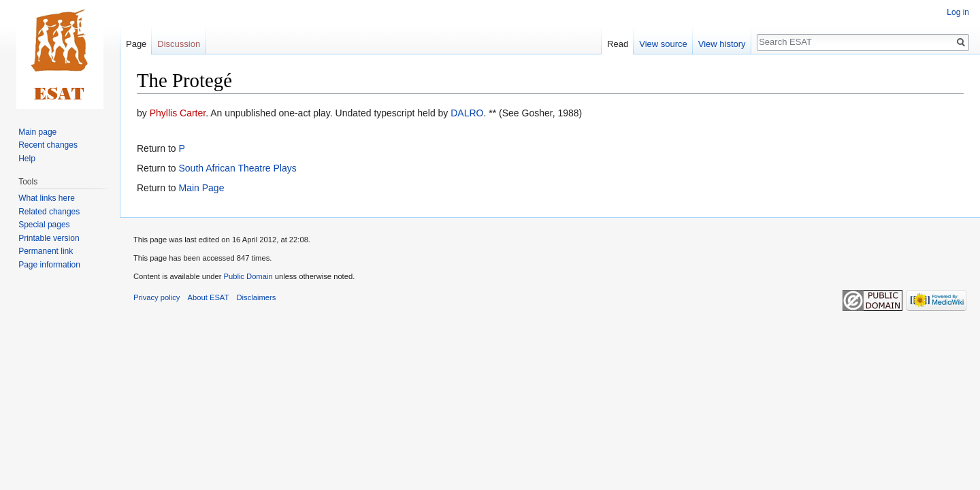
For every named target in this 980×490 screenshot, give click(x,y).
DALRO (467, 113)
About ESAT (209, 297)
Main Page (201, 188)
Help (27, 159)
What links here (47, 198)
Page (136, 44)
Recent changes (48, 145)
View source (663, 44)
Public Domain (248, 276)
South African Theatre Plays (237, 168)
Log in (958, 12)
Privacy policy (157, 297)
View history (722, 44)
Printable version (49, 238)
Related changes (49, 212)
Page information (49, 265)
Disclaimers (257, 297)
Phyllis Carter (178, 113)
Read (618, 44)
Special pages (44, 225)
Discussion (179, 44)
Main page (37, 132)
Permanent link (46, 251)
